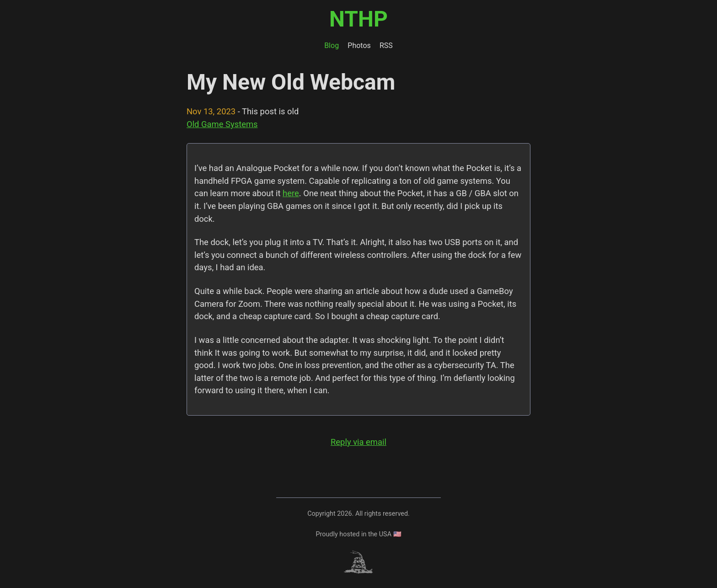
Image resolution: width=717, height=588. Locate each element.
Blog (332, 45)
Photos (359, 45)
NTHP (358, 19)
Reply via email (358, 442)
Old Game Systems (222, 124)
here (291, 193)
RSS (386, 45)
